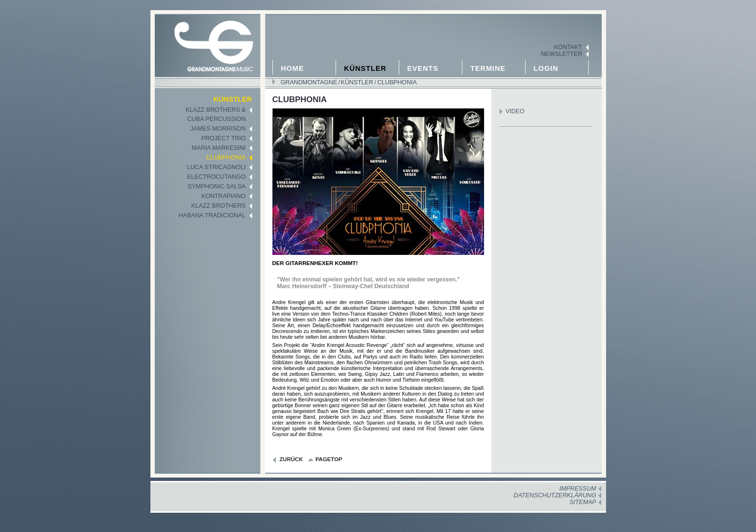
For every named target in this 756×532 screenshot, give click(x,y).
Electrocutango (216, 177)
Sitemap (583, 502)
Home (293, 68)
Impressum (578, 489)
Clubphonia (396, 82)
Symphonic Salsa (216, 186)
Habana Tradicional (212, 215)
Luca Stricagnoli (216, 167)
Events (423, 68)
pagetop (329, 459)
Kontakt (568, 47)
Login (546, 68)
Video (515, 111)
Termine (488, 68)
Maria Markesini (219, 148)
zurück (291, 459)
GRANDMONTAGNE (309, 82)
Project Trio (224, 138)
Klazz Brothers (219, 206)
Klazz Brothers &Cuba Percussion (216, 114)
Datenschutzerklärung (555, 495)
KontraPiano (224, 196)
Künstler (365, 68)
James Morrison (218, 129)
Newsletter (561, 54)
